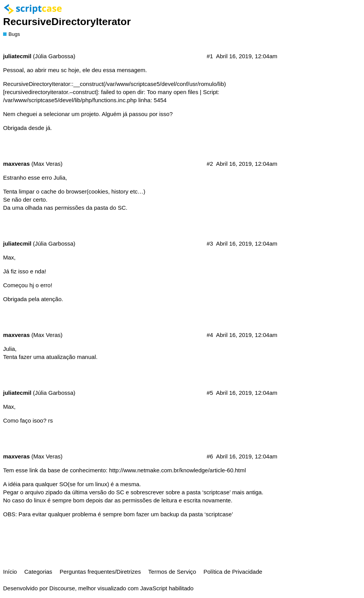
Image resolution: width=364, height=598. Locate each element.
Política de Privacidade (233, 572)
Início (10, 572)
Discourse (62, 588)
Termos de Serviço (172, 572)
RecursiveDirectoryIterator (67, 22)
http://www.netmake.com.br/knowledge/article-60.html (177, 470)
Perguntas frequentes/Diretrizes (100, 572)
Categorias (38, 572)
